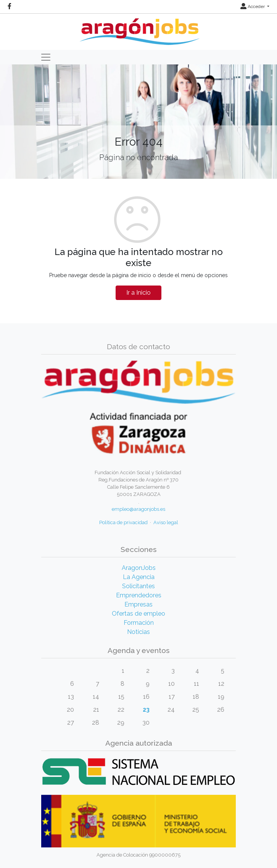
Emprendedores (139, 595)
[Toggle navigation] (46, 57)
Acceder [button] (253, 6)
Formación (139, 623)
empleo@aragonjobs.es (138, 509)
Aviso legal (166, 522)
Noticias (138, 632)
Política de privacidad (123, 522)
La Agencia (139, 577)
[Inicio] (139, 29)
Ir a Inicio (138, 293)
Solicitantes (138, 586)
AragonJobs (139, 568)
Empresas (138, 604)
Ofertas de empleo (138, 614)
